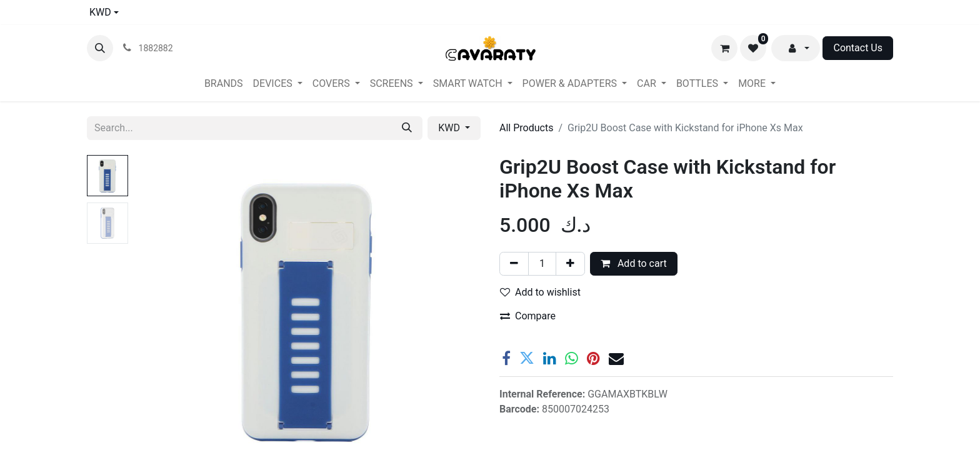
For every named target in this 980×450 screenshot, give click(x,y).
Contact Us (858, 48)
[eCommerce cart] (724, 48)
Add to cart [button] (634, 263)
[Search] (407, 128)
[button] (100, 48)
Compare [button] (528, 316)
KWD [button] (450, 128)
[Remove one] (514, 264)
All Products (526, 128)
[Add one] (570, 264)
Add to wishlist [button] (540, 292)
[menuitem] (224, 84)
